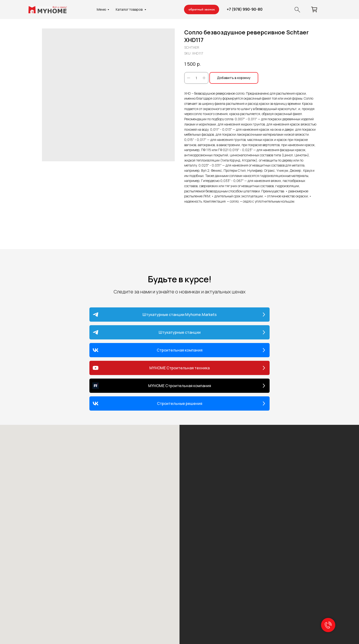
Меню (101, 9)
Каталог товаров (129, 9)
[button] (202, 9)
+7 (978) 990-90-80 (245, 9)
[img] (297, 10)
